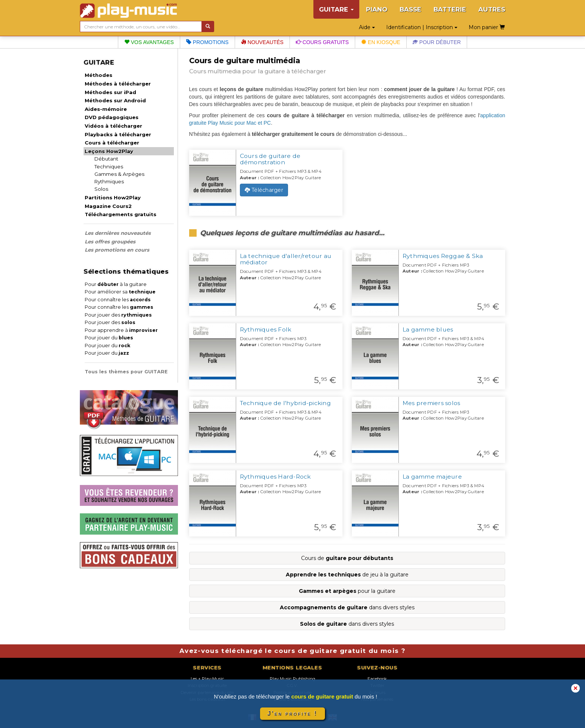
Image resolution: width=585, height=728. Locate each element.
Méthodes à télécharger (118, 84)
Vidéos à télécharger (113, 126)
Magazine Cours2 (108, 206)
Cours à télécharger (112, 143)
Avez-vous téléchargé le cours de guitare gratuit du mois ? (292, 651)
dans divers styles (347, 607)
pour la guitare (347, 591)
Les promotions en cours (117, 250)
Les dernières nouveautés (118, 233)
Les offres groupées (110, 242)
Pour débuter (437, 42)
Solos (101, 189)
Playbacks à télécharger (118, 134)
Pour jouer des (118, 315)
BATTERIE (450, 9)
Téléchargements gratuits (121, 214)
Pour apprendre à (121, 330)
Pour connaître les (118, 300)
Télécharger (264, 190)
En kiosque (381, 42)
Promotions (207, 42)
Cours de (347, 558)
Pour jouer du (109, 338)
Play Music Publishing (292, 679)
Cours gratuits (322, 42)
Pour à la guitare (116, 284)
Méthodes (98, 75)
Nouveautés (262, 42)
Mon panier (487, 27)
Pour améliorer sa (120, 292)
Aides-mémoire (106, 109)
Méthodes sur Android (115, 100)
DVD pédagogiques (112, 117)
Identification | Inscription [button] (422, 27)
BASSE (410, 9)
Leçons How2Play (109, 151)
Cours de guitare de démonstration (270, 159)
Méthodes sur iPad (110, 92)
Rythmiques (109, 181)
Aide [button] (367, 27)
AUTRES (492, 9)
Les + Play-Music (207, 679)
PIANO (377, 9)
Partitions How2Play (113, 197)
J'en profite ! (292, 714)
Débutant (106, 159)
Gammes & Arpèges (119, 174)
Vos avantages (149, 42)
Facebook (377, 679)
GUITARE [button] (336, 9)
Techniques (109, 167)
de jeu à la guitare (347, 575)
